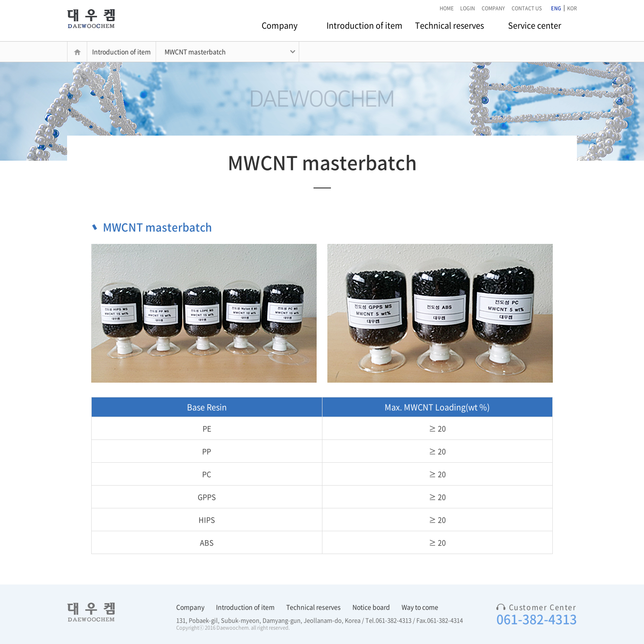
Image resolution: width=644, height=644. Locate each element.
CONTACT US (527, 8)
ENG (556, 8)
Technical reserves (449, 25)
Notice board (371, 607)
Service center (535, 25)
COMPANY (493, 8)
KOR (572, 8)
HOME (447, 8)
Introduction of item (364, 25)
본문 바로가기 (0, 0)
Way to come (420, 607)
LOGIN (468, 8)
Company (280, 25)
